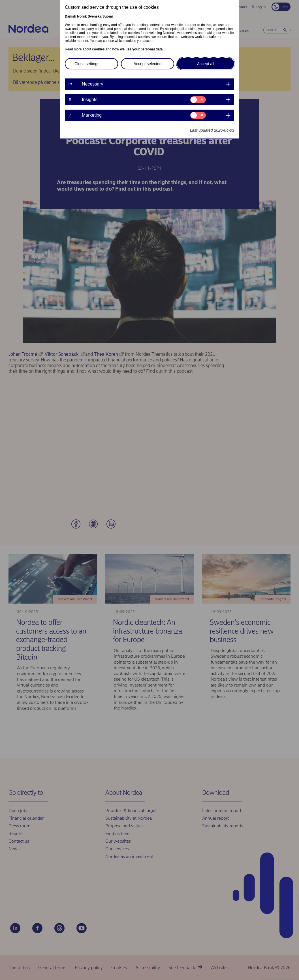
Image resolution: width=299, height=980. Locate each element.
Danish (71, 16)
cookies (98, 49)
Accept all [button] (206, 64)
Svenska (95, 16)
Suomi (108, 16)
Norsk (82, 16)
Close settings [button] (87, 64)
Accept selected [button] (148, 64)
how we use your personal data (137, 49)
